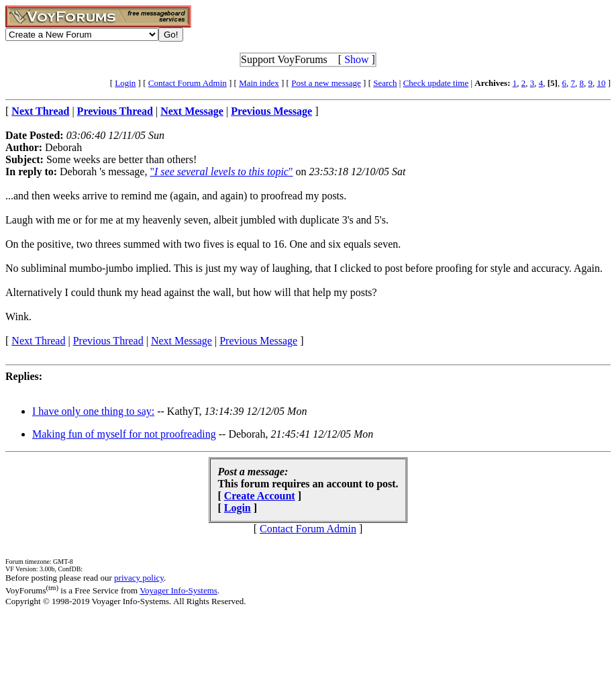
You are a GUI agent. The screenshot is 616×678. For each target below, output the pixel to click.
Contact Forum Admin (188, 83)
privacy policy (139, 578)
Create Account (260, 496)
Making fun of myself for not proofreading (124, 434)
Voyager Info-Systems (178, 590)
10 (601, 83)
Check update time (436, 83)
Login (125, 83)
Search (385, 83)
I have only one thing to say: (93, 411)
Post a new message (326, 83)
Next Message (182, 341)
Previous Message (258, 341)
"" (221, 172)
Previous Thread (108, 341)
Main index (259, 83)
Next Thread (38, 341)
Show (356, 59)
